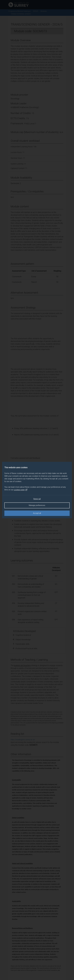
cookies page (21, 490)
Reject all (37, 499)
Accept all (37, 513)
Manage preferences (37, 505)
